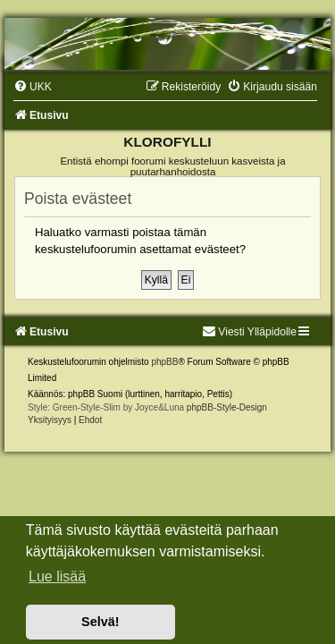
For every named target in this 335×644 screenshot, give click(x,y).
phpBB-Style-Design (227, 407)
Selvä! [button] (100, 622)
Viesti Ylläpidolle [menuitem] (249, 332)
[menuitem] (33, 87)
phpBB (164, 362)
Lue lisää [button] (57, 576)
